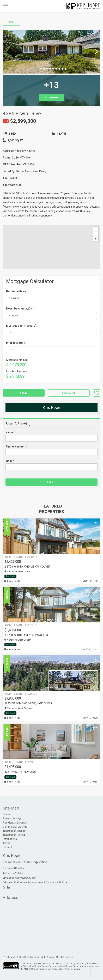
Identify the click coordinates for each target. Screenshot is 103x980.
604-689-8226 (15, 873)
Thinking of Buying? (14, 831)
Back (11, 22)
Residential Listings (15, 823)
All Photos (51, 98)
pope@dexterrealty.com (23, 878)
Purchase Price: (17, 291)
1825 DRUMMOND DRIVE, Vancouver (28, 703)
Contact (7, 847)
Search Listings (12, 818)
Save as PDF (69, 393)
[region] (51, 247)
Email (10, 461)
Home (6, 814)
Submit (51, 482)
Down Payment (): (20, 309)
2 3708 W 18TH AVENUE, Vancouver (27, 567)
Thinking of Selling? (14, 835)
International (10, 839)
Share (24, 393)
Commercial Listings (15, 827)
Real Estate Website (45, 957)
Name (10, 432)
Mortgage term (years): (22, 326)
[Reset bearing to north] (96, 239)
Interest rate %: (16, 343)
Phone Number (16, 447)
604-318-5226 (16, 868)
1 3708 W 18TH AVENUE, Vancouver (27, 635)
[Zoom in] (96, 229)
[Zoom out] (96, 234)
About (6, 843)
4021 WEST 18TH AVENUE (20, 772)
